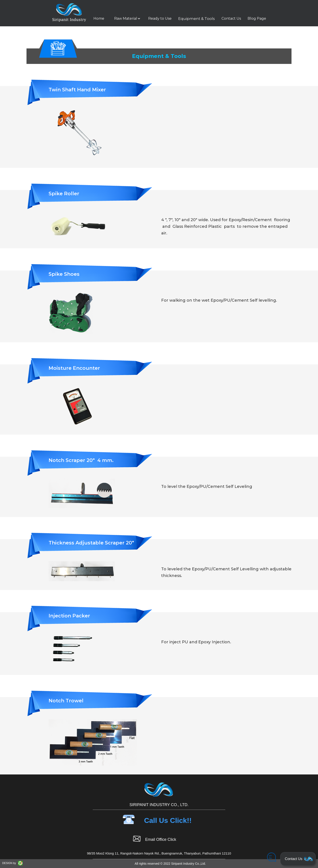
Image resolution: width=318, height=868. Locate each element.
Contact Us (231, 18)
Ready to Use (160, 18)
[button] (126, 19)
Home (99, 18)
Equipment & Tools (197, 19)
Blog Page (257, 18)
